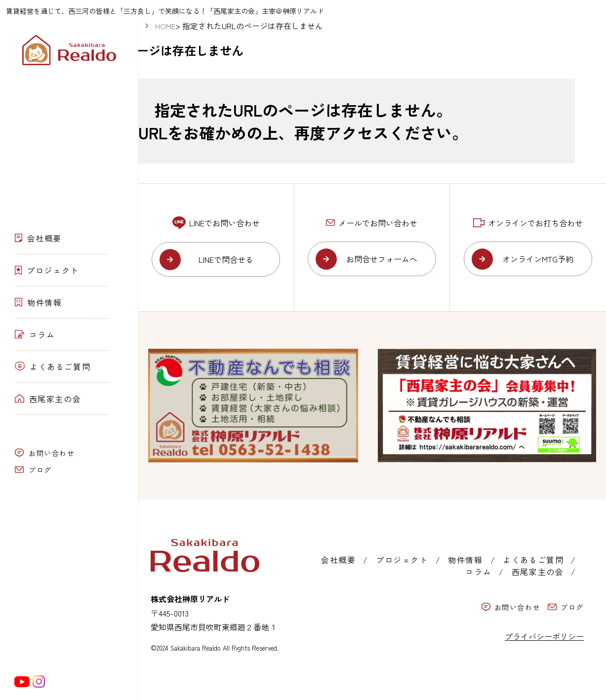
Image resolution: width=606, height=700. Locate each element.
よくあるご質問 (53, 367)
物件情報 (39, 302)
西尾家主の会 (48, 399)
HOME (165, 26)
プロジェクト (47, 270)
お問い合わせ (45, 453)
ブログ (33, 470)
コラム (35, 334)
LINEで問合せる (226, 259)
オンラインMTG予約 (538, 259)
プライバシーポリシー (544, 636)
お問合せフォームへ (382, 259)
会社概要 (38, 238)
